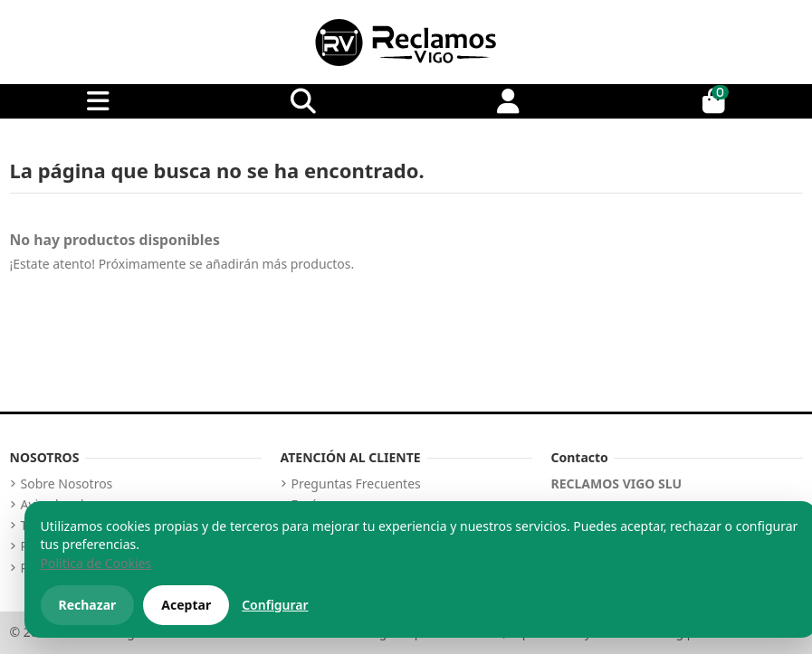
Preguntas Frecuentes (356, 484)
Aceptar (186, 605)
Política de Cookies (96, 563)
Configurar (275, 605)
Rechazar (88, 605)
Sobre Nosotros (67, 484)
